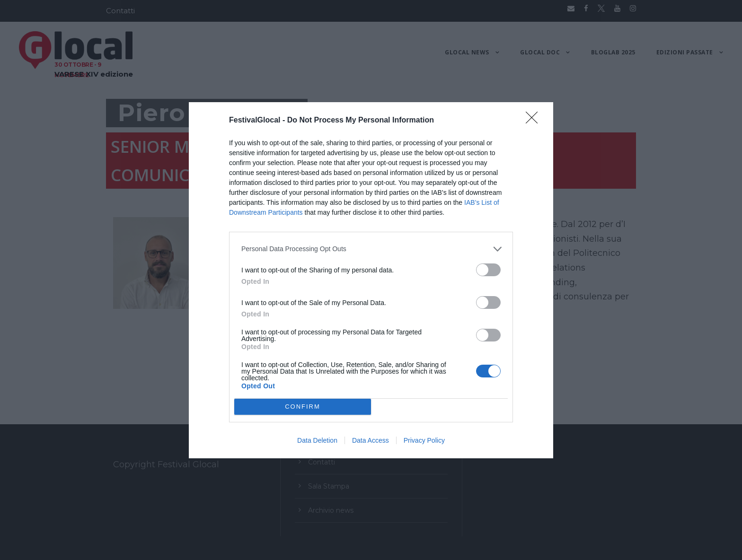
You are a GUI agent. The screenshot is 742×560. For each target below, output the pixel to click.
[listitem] (371, 249)
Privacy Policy (424, 440)
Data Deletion (317, 440)
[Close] (535, 121)
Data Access (371, 440)
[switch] (488, 270)
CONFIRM (303, 406)
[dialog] (371, 280)
